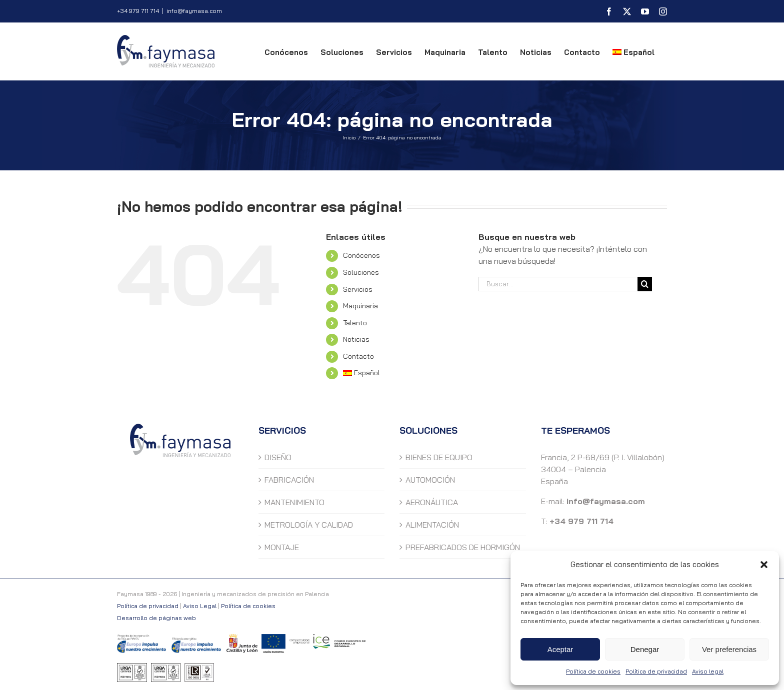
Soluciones (361, 272)
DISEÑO (278, 457)
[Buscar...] (558, 284)
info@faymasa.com (194, 11)
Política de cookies (593, 671)
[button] (764, 565)
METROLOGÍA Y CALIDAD (309, 525)
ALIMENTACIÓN (432, 525)
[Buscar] (645, 284)
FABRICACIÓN (289, 480)
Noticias (356, 339)
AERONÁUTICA (432, 502)
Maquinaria (360, 306)
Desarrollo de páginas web (156, 618)
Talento (355, 323)
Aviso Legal (200, 606)
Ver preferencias (729, 649)
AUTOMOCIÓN (430, 480)
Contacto (358, 356)
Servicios (358, 289)
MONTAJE (282, 547)
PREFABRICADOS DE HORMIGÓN (463, 547)
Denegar (645, 649)
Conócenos (361, 255)
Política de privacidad (656, 671)
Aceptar (560, 649)
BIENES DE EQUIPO (439, 457)
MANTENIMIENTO (294, 502)
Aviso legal (708, 671)
